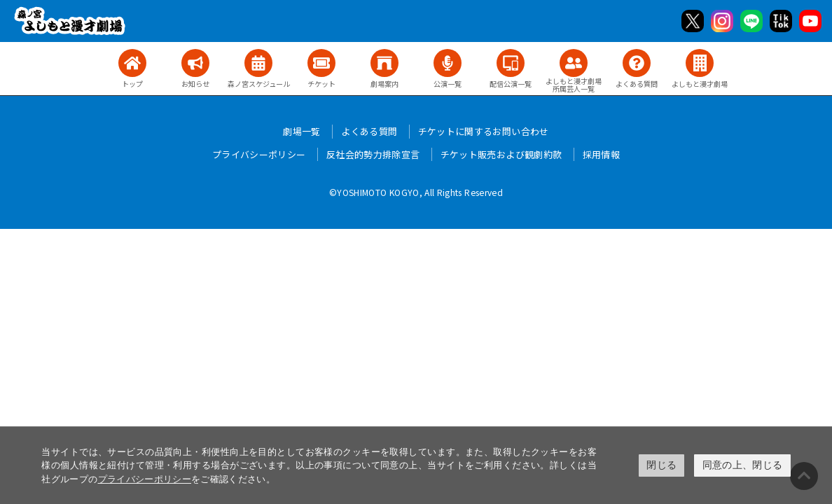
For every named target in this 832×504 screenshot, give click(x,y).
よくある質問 (369, 131)
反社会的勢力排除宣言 (373, 154)
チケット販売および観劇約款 (501, 154)
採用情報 (601, 154)
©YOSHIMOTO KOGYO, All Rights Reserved (416, 192)
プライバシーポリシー (145, 479)
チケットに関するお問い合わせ (484, 131)
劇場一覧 (301, 131)
